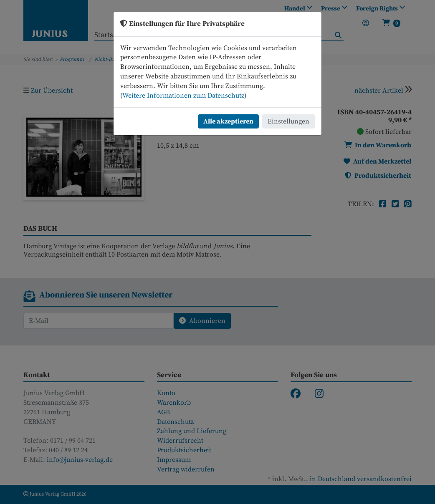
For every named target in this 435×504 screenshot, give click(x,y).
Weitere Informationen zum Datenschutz (183, 96)
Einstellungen (288, 121)
